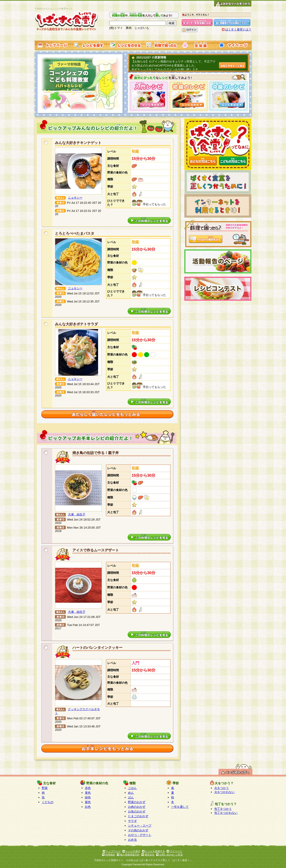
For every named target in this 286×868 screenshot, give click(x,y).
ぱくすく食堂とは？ (238, 29)
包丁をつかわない (226, 813)
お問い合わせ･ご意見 (171, 855)
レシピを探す (133, 851)
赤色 (88, 788)
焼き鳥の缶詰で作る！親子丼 (96, 453)
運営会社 (149, 855)
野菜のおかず (137, 802)
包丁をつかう (223, 809)
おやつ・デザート (140, 835)
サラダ (132, 821)
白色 (88, 807)
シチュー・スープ (140, 826)
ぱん (131, 797)
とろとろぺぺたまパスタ (75, 233)
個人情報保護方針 (130, 855)
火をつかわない (224, 792)
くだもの (48, 802)
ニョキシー (75, 198)
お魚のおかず (137, 811)
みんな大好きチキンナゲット (78, 143)
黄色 (88, 793)
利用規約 (110, 855)
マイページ (176, 851)
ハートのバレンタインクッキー (97, 648)
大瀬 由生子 (77, 514)
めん (131, 793)
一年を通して (180, 807)
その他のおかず (138, 830)
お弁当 (132, 840)
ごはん (132, 788)
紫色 (88, 802)
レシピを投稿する (155, 851)
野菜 (45, 788)
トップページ (113, 851)
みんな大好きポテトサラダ (76, 324)
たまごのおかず (138, 816)
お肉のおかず (137, 807)
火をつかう (222, 788)
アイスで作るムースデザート (96, 550)
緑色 (88, 797)
